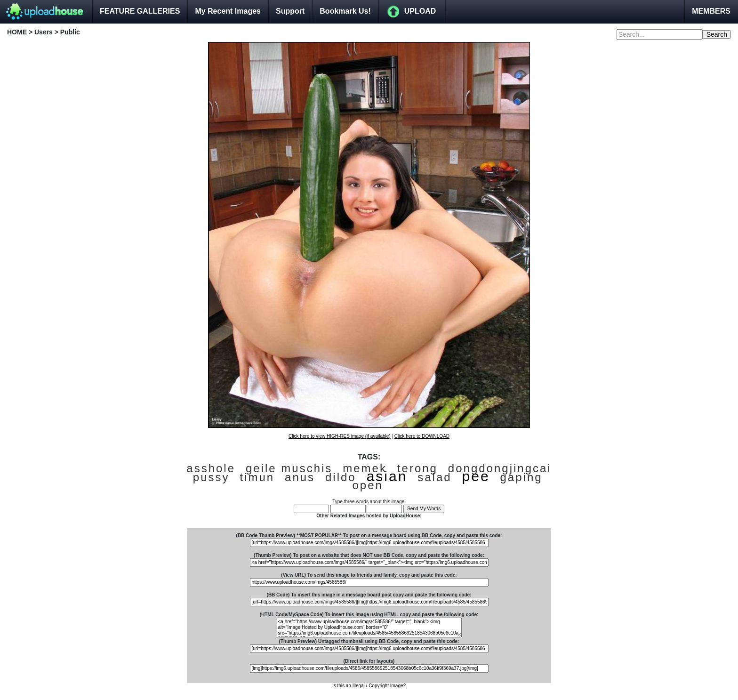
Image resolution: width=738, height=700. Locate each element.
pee (476, 476)
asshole (211, 468)
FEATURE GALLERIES (140, 11)
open (368, 485)
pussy (211, 477)
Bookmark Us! (345, 11)
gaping (521, 477)
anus (300, 477)
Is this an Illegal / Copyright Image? (369, 686)
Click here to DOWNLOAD (422, 436)
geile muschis (289, 468)
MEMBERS (711, 11)
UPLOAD (420, 11)
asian (387, 476)
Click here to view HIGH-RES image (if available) (340, 436)
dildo (341, 477)
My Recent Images (228, 11)
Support (290, 11)
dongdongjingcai (500, 468)
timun (257, 477)
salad (434, 477)
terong (417, 468)
